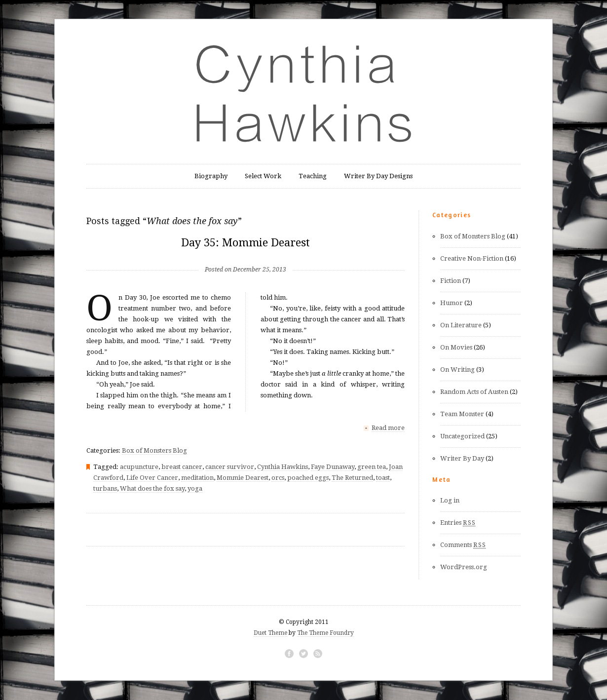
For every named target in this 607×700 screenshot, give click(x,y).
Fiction (451, 281)
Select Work (263, 176)
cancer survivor (230, 466)
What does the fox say (152, 488)
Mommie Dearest (243, 477)
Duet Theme (270, 633)
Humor (452, 303)
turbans (105, 488)
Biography (211, 176)
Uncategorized (462, 436)
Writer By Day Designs (378, 176)
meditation (197, 477)
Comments (463, 545)
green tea (372, 466)
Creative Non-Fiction (472, 258)
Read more (388, 428)
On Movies (456, 347)
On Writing (457, 369)
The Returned (352, 477)
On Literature (461, 325)
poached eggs (308, 477)
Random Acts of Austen (474, 392)
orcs (278, 477)
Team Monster (462, 414)
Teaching (313, 176)
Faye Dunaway (333, 466)
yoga (195, 488)
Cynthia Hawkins (283, 466)
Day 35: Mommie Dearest (246, 243)
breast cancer (182, 466)
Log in (450, 500)
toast (383, 477)
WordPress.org (464, 567)
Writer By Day (462, 458)
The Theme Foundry (325, 633)
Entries (458, 523)
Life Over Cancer (152, 477)
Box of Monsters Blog (154, 450)
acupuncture (139, 466)
